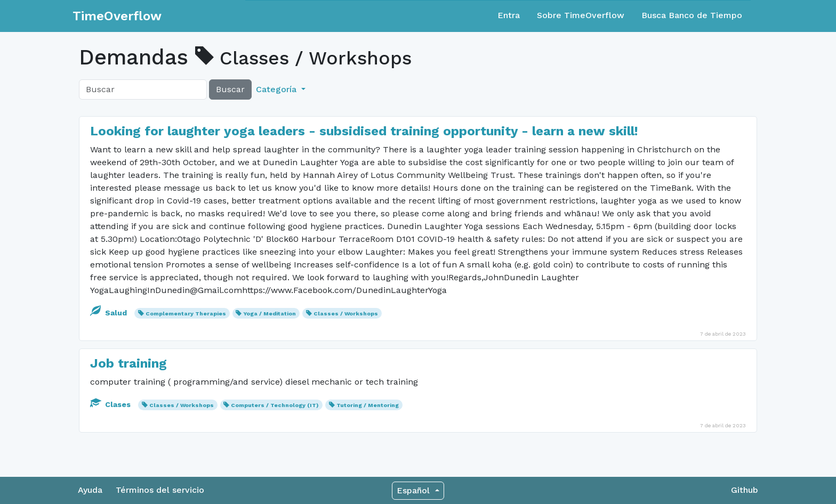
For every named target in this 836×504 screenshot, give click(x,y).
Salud (110, 313)
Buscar (230, 89)
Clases (111, 404)
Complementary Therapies (186, 314)
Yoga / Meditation (270, 314)
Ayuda (90, 490)
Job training (128, 363)
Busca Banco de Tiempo (692, 15)
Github (745, 490)
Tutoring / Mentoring (368, 405)
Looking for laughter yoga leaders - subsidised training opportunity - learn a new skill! (364, 131)
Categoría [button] (278, 89)
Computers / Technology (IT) (275, 405)
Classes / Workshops (346, 314)
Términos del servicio (160, 490)
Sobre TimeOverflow (581, 15)
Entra (509, 15)
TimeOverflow (117, 16)
